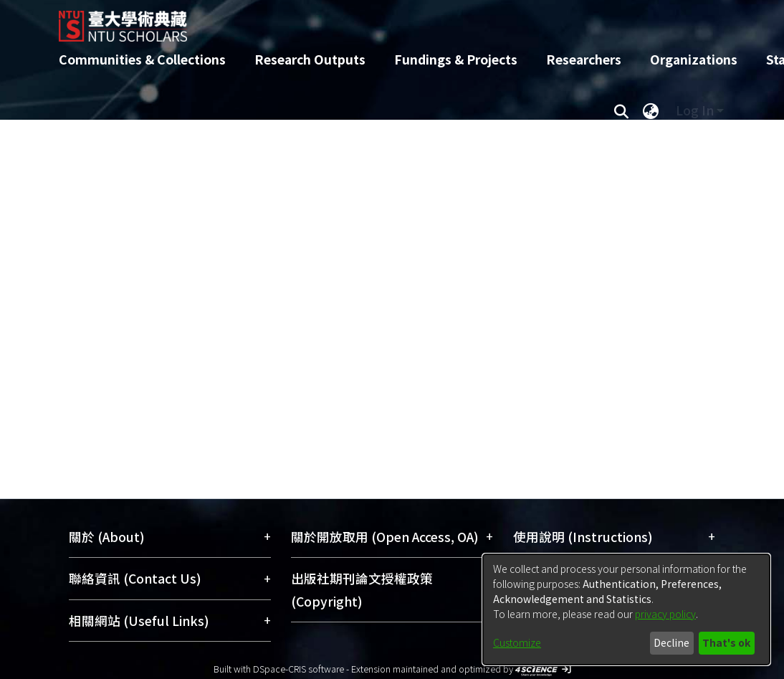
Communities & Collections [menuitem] (142, 59)
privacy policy (665, 614)
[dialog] (626, 609)
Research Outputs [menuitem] (310, 59)
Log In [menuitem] (695, 110)
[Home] (379, 21)
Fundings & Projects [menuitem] (456, 59)
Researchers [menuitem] (584, 59)
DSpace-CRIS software (298, 669)
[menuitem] (651, 110)
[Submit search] (621, 110)
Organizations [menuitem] (694, 59)
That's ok (726, 642)
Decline (671, 642)
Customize (517, 642)
